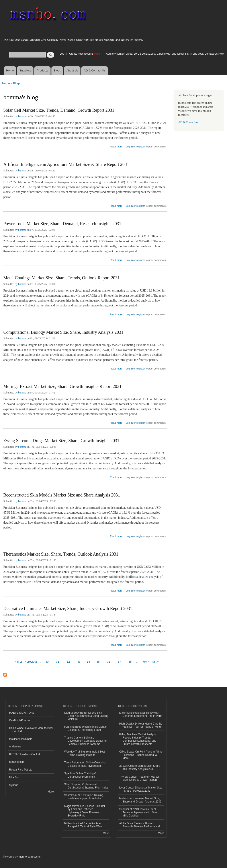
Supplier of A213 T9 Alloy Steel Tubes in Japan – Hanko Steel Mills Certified (139, 812)
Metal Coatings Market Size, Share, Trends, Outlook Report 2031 (62, 278)
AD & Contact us (188, 122)
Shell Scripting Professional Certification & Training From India (86, 786)
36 (109, 662)
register (141, 147)
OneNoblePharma (20, 720)
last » (155, 662)
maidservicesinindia (21, 739)
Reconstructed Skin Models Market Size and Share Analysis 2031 (62, 495)
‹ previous (31, 662)
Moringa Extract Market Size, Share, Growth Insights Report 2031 (62, 386)
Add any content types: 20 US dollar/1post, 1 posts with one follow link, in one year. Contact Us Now (165, 54)
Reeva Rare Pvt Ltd (21, 770)
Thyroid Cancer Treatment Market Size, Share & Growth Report (139, 778)
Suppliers (25, 71)
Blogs (57, 71)
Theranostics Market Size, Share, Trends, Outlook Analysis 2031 (61, 554)
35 (98, 662)
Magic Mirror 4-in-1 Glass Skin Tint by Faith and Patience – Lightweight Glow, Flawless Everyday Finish (85, 811)
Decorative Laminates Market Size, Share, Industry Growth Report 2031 (68, 608)
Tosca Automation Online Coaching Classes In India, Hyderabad (85, 764)
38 (130, 662)
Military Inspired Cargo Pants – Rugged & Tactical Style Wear (83, 825)
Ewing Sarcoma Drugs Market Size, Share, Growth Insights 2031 (61, 441)
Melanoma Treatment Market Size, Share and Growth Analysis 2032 (140, 800)
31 (58, 662)
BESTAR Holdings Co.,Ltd (24, 754)
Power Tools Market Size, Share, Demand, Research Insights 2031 (62, 224)
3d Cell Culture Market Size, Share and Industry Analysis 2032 (140, 767)
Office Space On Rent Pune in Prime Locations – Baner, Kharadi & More (141, 755)
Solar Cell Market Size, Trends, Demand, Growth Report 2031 (59, 110)
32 (68, 662)
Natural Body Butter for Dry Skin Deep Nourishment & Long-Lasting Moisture (86, 716)
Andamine (15, 747)
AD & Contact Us (95, 71)
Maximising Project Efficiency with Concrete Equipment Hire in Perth (141, 714)
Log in (64, 54)
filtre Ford (15, 777)
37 (119, 662)
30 (47, 662)
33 (79, 662)
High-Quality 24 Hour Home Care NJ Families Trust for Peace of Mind (141, 725)
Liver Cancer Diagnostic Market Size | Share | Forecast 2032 (141, 789)
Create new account (81, 54)
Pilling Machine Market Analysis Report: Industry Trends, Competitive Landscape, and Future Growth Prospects (138, 739)
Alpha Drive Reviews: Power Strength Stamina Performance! (140, 825)
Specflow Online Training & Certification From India (80, 775)
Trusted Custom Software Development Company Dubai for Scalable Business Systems (86, 741)
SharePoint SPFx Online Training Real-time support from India (84, 797)
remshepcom (17, 762)
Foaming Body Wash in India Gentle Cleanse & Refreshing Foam (85, 728)
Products (42, 71)
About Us (72, 71)
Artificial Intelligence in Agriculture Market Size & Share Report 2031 (66, 164)
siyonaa (14, 785)
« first (18, 662)
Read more (116, 146)
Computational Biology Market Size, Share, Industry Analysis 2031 (63, 332)
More (51, 792)
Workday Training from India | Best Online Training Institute (85, 753)
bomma (22, 116)
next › (145, 662)
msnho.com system (30, 857)
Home (10, 71)
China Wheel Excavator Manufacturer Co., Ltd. (31, 730)
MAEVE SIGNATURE (22, 713)
